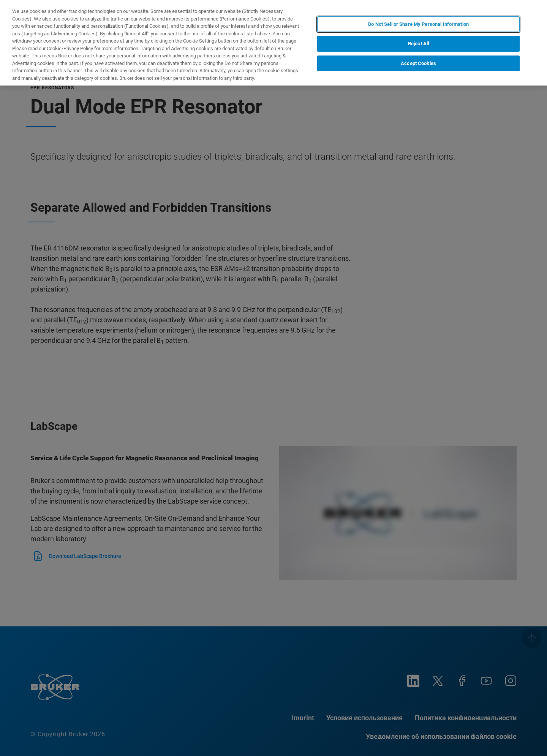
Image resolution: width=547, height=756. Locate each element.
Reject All (418, 44)
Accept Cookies (418, 63)
